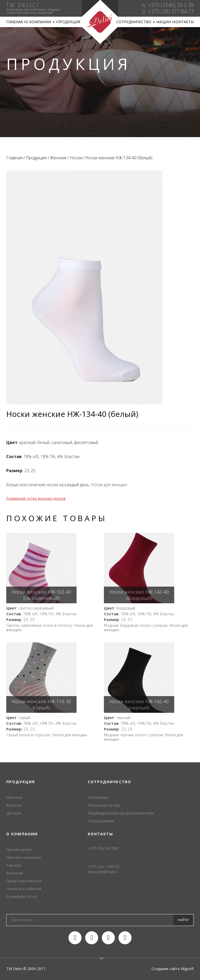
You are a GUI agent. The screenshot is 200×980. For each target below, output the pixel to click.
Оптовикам (98, 797)
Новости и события (24, 889)
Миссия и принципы (24, 857)
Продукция (69, 22)
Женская (14, 805)
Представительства (24, 881)
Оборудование (101, 821)
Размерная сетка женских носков (36, 498)
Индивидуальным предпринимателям (121, 813)
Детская (14, 813)
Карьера (14, 865)
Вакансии (15, 873)
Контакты (184, 22)
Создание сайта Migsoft (173, 969)
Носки (76, 158)
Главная (14, 22)
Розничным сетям (104, 805)
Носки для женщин (109, 485)
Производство (19, 850)
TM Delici (100, 22)
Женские (58, 158)
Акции (164, 22)
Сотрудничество (136, 22)
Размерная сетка (21, 896)
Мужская (14, 797)
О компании (40, 22)
